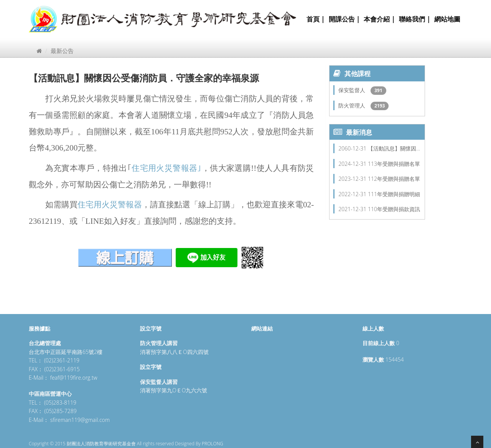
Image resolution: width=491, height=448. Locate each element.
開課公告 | (344, 19)
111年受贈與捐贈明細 (394, 194)
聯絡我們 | (415, 19)
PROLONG (213, 444)
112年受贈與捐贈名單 (394, 179)
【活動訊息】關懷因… (394, 148)
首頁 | (316, 19)
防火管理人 (353, 105)
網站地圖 (447, 19)
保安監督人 (353, 90)
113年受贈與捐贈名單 (394, 164)
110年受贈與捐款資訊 (394, 209)
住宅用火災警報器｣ (167, 168)
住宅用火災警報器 (110, 205)
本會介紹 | (379, 19)
